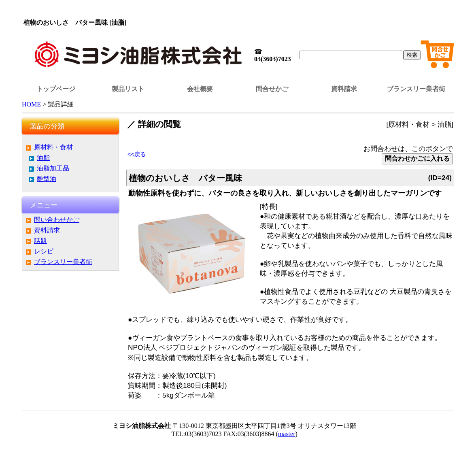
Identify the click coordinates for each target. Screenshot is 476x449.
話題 (40, 241)
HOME (31, 104)
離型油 (47, 179)
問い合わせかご (57, 220)
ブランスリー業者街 (416, 89)
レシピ (44, 251)
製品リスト (128, 89)
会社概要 (200, 89)
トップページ (56, 89)
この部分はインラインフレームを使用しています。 (238, 10)
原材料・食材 (53, 147)
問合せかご (272, 89)
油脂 (43, 158)
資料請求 (344, 89)
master (287, 434)
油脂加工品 (53, 168)
